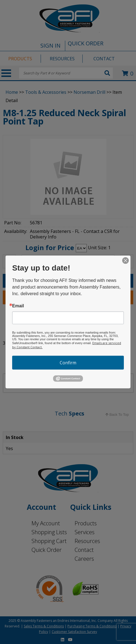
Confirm (68, 363)
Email (18, 306)
